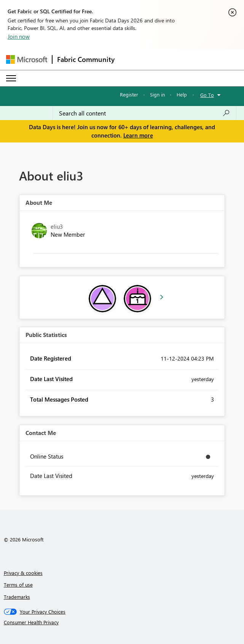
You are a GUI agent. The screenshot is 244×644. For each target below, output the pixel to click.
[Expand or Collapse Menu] (11, 78)
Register (129, 94)
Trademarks (17, 597)
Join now (19, 36)
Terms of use (18, 585)
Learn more (138, 135)
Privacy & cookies (23, 573)
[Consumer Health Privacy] (122, 622)
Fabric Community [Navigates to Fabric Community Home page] (86, 59)
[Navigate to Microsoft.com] (27, 59)
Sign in (157, 94)
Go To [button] (207, 95)
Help (182, 94)
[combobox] (144, 113)
